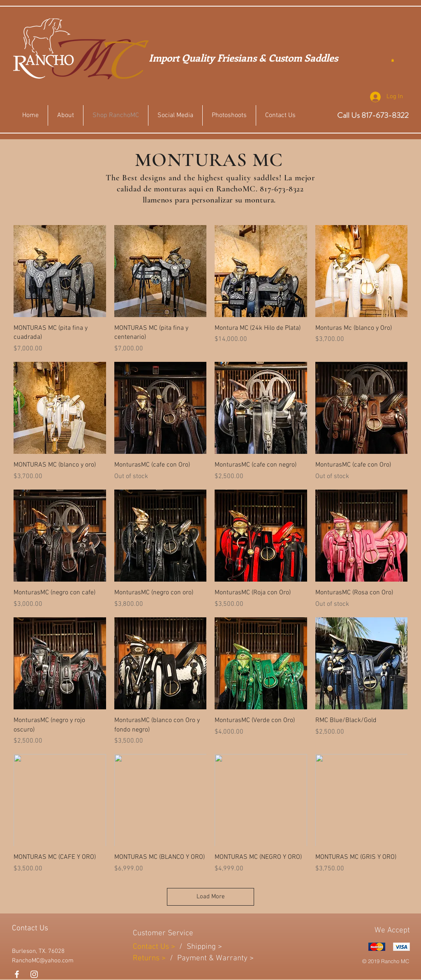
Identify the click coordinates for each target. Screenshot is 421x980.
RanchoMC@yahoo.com (43, 961)
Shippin (199, 947)
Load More (211, 897)
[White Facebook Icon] (17, 974)
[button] (393, 60)
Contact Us (152, 947)
